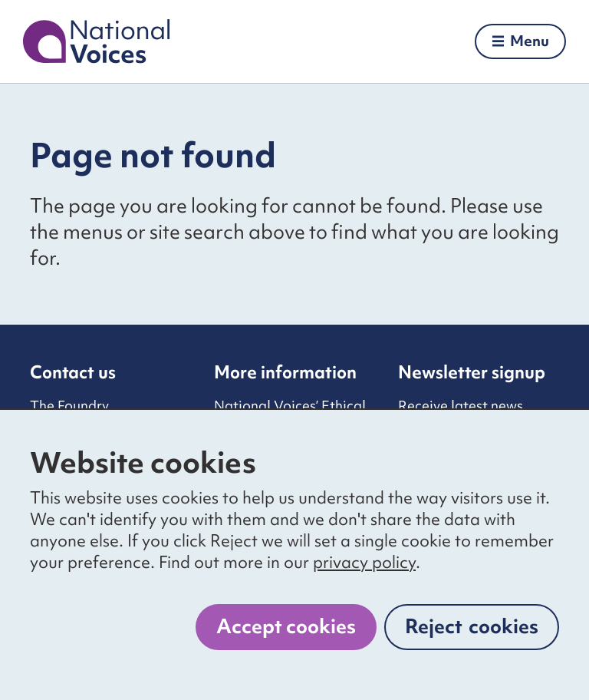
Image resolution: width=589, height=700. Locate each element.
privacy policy (364, 562)
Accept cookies (286, 626)
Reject (472, 626)
